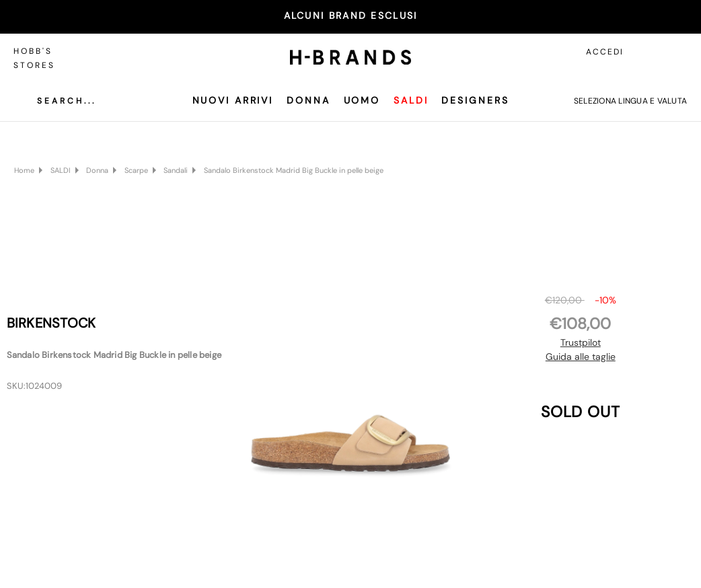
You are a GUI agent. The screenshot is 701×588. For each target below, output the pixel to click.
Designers (475, 100)
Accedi (605, 52)
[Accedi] (647, 52)
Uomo (362, 100)
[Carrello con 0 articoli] (677, 52)
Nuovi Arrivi (233, 100)
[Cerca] (57, 101)
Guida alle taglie (581, 357)
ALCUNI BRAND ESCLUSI (351, 15)
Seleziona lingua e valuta (630, 101)
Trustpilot (581, 342)
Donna (308, 100)
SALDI (411, 100)
